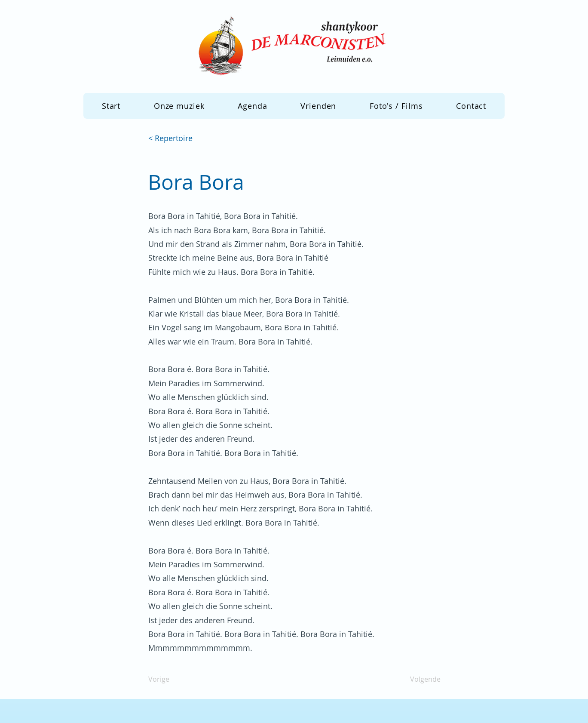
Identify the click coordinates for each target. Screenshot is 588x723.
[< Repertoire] (177, 138)
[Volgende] (419, 680)
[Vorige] (177, 680)
